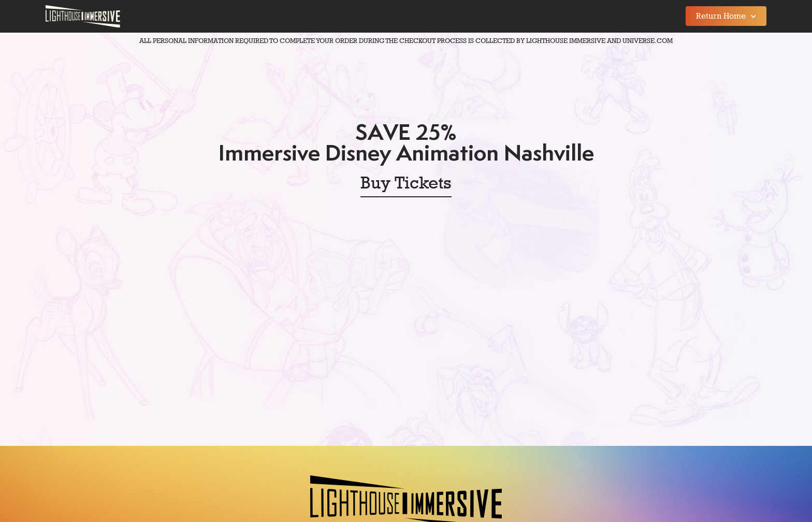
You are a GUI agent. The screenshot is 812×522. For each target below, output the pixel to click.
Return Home (726, 16)
